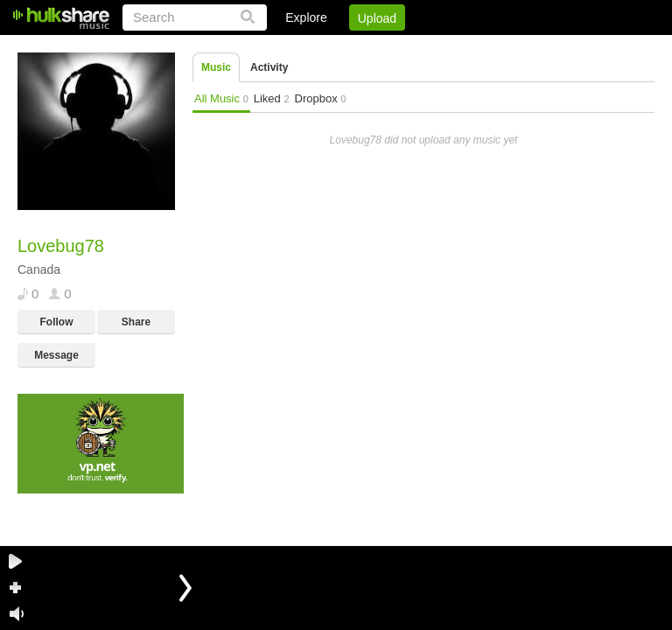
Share (136, 322)
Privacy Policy (557, 48)
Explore (306, 17)
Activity (269, 67)
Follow (57, 322)
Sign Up (356, 48)
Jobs (417, 48)
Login (293, 48)
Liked (272, 98)
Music (216, 67)
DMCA (475, 48)
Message (56, 355)
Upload (377, 18)
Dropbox (321, 98)
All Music (221, 98)
